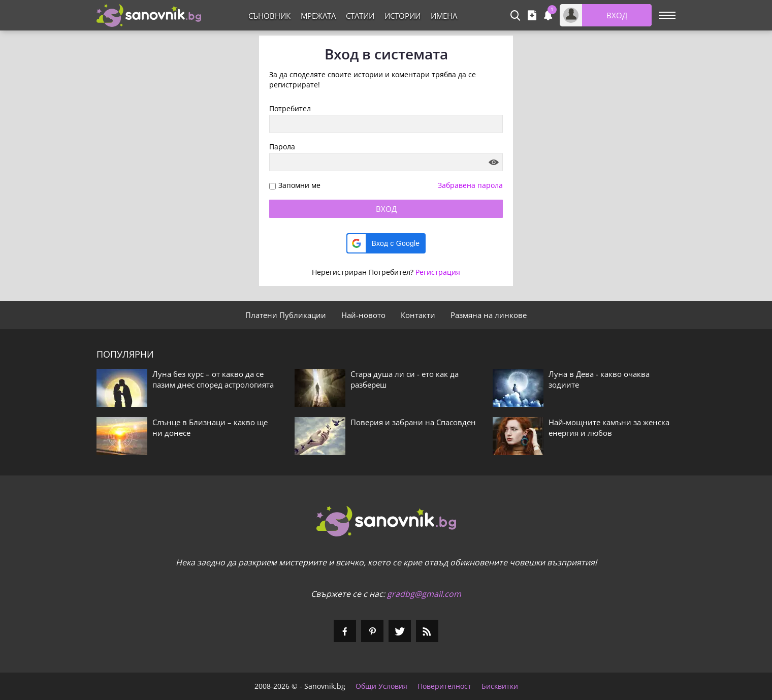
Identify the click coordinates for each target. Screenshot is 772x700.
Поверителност (444, 686)
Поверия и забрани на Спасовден (413, 422)
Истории (403, 16)
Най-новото (363, 315)
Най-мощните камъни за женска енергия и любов (609, 427)
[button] (386, 243)
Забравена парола (470, 185)
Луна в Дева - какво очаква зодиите (599, 379)
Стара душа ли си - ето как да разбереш (405, 379)
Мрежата (318, 16)
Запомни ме (299, 186)
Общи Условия (381, 686)
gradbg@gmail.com (424, 594)
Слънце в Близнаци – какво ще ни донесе (210, 427)
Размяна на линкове (489, 315)
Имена (444, 16)
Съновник (269, 16)
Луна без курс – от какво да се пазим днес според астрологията (213, 379)
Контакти (418, 315)
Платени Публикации (286, 315)
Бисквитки (500, 686)
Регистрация (438, 272)
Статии (360, 16)
